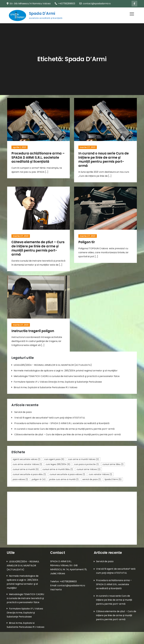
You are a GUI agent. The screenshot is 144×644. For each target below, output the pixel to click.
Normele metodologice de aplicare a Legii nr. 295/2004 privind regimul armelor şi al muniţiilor (66, 371)
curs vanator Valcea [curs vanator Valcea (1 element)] (100, 474)
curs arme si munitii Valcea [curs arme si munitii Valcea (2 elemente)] (84, 459)
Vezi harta (56, 590)
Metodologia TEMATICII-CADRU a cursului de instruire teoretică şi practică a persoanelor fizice (67, 376)
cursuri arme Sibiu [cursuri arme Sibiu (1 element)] (113, 464)
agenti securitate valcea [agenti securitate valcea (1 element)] (27, 459)
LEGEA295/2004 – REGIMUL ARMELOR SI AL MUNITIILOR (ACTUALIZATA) (53, 365)
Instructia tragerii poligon (33, 331)
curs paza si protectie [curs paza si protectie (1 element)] (86, 464)
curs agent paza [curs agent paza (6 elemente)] (54, 459)
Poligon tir (87, 242)
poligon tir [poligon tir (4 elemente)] (39, 479)
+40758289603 (65, 4)
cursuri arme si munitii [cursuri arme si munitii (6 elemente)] (26, 469)
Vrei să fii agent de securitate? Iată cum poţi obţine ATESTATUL (50, 418)
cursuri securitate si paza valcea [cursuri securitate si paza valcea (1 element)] (67, 474)
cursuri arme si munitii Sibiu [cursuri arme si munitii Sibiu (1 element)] (58, 469)
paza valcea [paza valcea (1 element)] (20, 479)
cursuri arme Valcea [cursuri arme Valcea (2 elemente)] (89, 469)
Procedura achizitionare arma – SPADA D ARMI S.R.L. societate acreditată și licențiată (38, 157)
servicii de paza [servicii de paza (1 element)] (92, 479)
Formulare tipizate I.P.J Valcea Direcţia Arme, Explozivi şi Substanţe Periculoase (58, 382)
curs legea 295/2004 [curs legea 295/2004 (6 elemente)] (58, 464)
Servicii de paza (23, 412)
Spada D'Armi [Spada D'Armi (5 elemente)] (113, 479)
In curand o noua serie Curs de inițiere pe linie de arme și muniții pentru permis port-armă (104, 160)
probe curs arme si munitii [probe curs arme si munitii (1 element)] (64, 479)
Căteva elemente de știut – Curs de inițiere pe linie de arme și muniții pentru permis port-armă (38, 248)
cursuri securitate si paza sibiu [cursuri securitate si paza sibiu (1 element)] (29, 474)
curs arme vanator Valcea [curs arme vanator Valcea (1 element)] (27, 464)
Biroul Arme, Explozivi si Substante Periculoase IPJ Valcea (45, 387)
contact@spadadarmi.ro (95, 4)
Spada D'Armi (42, 14)
